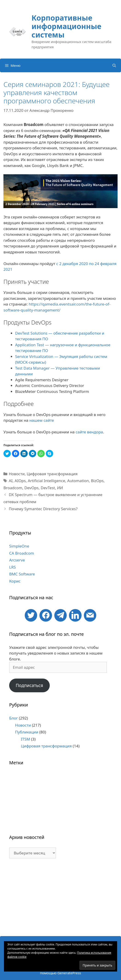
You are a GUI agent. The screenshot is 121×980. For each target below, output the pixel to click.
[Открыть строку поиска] (114, 65)
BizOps (97, 481)
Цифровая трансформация (52, 474)
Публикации (27, 732)
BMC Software (22, 574)
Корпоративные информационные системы (66, 26)
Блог (14, 718)
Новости (17, 474)
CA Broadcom (22, 553)
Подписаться (29, 685)
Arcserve (17, 560)
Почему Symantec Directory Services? (43, 509)
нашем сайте (42, 420)
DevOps (31, 488)
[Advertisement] (60, 899)
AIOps (20, 481)
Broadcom (13, 488)
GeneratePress (69, 973)
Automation (78, 481)
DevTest (48, 488)
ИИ (60, 488)
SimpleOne (19, 546)
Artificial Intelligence (46, 481)
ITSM (25, 739)
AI (11, 481)
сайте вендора (89, 432)
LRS (12, 567)
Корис (15, 581)
